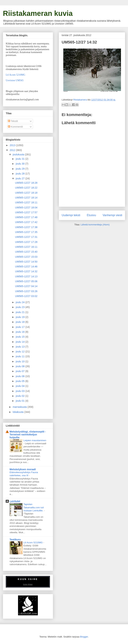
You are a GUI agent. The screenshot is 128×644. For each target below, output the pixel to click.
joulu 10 (20, 361)
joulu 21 (20, 312)
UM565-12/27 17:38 (26, 227)
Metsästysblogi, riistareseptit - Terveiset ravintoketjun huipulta (28, 435)
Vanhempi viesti (112, 215)
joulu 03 (20, 391)
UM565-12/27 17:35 (26, 232)
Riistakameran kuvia (38, 13)
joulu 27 (20, 178)
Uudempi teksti (71, 215)
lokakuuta (18, 412)
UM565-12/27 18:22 (26, 188)
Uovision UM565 (15, 80)
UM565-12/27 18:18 (26, 193)
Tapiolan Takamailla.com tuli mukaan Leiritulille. (34, 507)
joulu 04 (20, 386)
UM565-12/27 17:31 (26, 237)
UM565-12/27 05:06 (26, 281)
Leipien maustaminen (35, 440)
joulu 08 (20, 366)
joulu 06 (20, 376)
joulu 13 (20, 347)
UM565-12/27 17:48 (26, 217)
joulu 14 (20, 342)
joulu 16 (20, 332)
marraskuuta (20, 407)
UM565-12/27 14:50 (26, 262)
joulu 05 (20, 381)
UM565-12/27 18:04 (26, 208)
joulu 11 (20, 356)
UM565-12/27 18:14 (26, 198)
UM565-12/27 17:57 (26, 212)
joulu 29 (20, 169)
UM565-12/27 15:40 (26, 252)
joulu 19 (20, 317)
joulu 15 (20, 337)
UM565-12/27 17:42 (26, 222)
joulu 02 (20, 396)
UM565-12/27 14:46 (26, 267)
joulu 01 (20, 401)
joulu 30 (20, 164)
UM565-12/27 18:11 (26, 202)
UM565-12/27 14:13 (26, 276)
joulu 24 (20, 302)
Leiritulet (15, 501)
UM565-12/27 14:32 (26, 271)
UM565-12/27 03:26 (26, 291)
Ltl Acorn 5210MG (16, 75)
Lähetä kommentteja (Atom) (95, 225)
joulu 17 (20, 327)
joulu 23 (20, 307)
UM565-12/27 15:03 (26, 257)
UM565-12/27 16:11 (26, 247)
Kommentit (15, 127)
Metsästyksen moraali (23, 469)
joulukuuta (19, 154)
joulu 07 (20, 371)
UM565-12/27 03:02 (26, 296)
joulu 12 (20, 352)
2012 (13, 150)
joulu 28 (20, 174)
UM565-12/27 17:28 (26, 242)
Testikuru (15, 540)
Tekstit (13, 121)
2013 (13, 145)
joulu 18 (20, 322)
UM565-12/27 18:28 (26, 183)
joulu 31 (20, 159)
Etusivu (91, 215)
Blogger (84, 637)
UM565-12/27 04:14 (26, 286)
